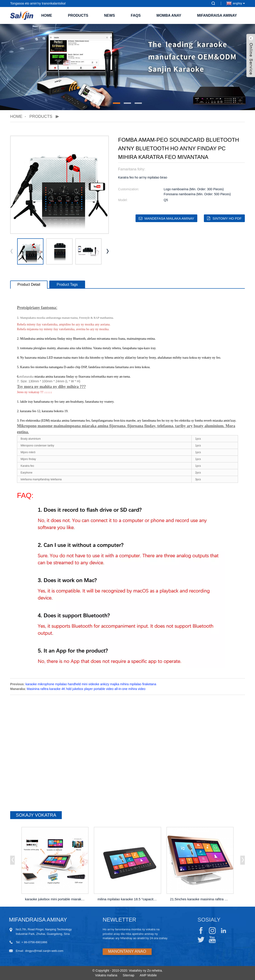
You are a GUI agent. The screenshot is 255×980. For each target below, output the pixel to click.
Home (47, 15)
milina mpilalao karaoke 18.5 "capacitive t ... (128, 899)
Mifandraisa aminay (217, 15)
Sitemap (128, 975)
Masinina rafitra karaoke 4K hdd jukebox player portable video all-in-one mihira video (86, 689)
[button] (117, 103)
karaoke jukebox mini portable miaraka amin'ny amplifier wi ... (56, 899)
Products (78, 15)
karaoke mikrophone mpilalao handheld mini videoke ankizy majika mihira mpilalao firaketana (91, 684)
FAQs (136, 15)
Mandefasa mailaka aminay (169, 218)
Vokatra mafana (106, 975)
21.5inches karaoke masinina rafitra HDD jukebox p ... (201, 899)
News (110, 15)
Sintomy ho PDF (227, 218)
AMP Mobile (148, 975)
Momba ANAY (169, 15)
